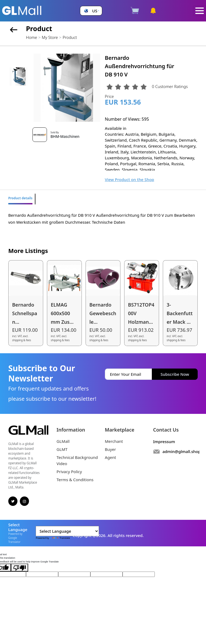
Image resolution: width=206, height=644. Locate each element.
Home (32, 37)
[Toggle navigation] (200, 11)
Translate (60, 538)
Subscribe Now (175, 374)
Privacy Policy (69, 472)
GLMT (62, 449)
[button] (91, 11)
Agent (111, 457)
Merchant (114, 441)
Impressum (164, 441)
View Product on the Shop (130, 179)
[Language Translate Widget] (67, 531)
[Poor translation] (20, 568)
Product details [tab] (20, 198)
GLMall (63, 441)
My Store (50, 37)
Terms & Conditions (75, 480)
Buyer (110, 449)
